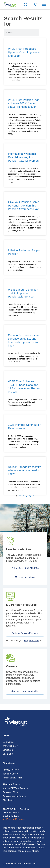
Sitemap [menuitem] (7, 754)
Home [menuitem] (6, 735)
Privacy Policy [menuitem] (10, 770)
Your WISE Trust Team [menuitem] (14, 788)
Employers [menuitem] (8, 750)
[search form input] (22, 32)
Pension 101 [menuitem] (9, 792)
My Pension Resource (14, 819)
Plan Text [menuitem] (7, 800)
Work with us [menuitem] (9, 746)
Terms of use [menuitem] (9, 774)
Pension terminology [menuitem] (13, 796)
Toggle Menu (44, 5)
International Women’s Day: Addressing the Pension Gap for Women (23, 157)
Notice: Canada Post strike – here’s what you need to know (25, 470)
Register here (31, 641)
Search (36, 5)
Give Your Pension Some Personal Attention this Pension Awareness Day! (24, 205)
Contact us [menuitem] (8, 742)
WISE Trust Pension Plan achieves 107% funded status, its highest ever (24, 103)
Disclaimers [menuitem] (9, 763)
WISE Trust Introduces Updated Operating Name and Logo (24, 52)
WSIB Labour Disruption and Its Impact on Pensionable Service (23, 293)
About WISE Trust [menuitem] (12, 778)
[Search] (43, 32)
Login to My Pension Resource (26, 5)
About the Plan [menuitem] (10, 784)
